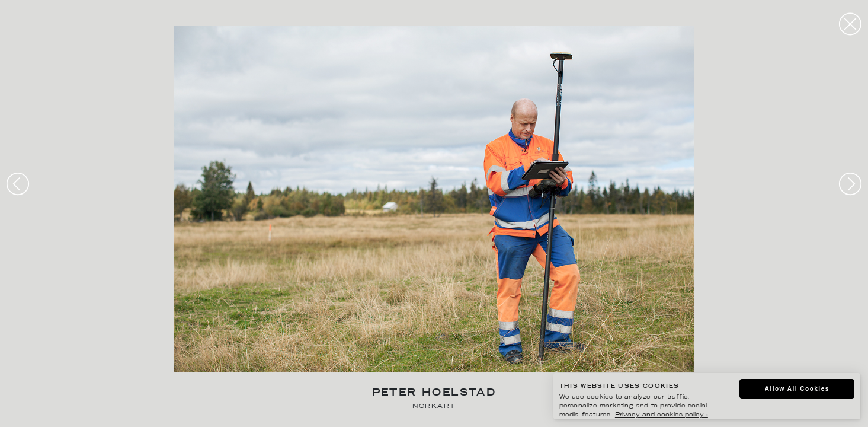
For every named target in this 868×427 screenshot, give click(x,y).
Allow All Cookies (797, 389)
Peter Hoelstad (434, 393)
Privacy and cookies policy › (662, 415)
